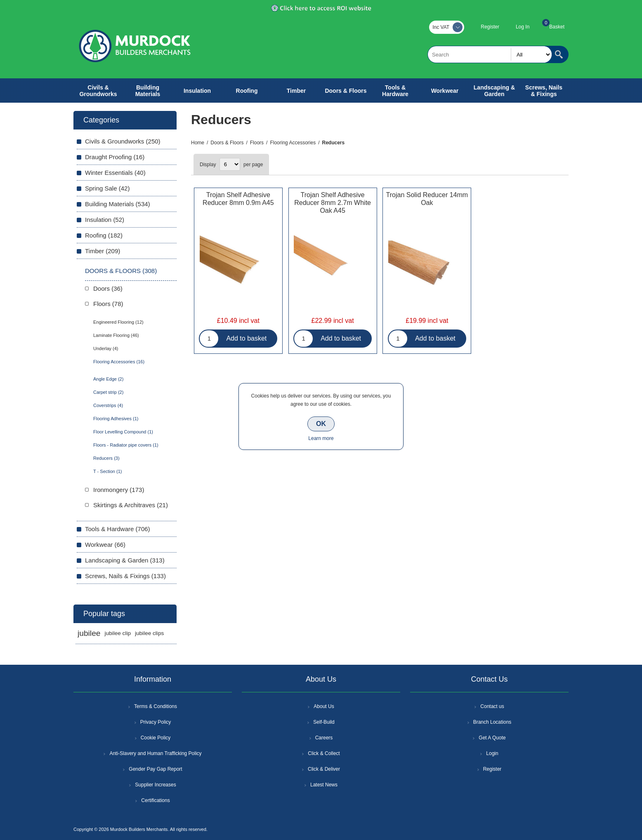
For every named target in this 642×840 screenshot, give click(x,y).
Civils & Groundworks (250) (123, 141)
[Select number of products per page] (230, 164)
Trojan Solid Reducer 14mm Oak (427, 199)
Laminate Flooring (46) (116, 335)
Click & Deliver (324, 769)
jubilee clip (117, 633)
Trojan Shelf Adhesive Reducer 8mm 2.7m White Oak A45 (333, 203)
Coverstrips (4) (108, 405)
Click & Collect (324, 753)
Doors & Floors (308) (121, 271)
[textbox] (490, 54)
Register (490, 27)
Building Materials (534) (118, 204)
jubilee (89, 633)
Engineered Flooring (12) (118, 322)
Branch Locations (492, 722)
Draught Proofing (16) (115, 157)
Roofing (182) (104, 235)
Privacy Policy (156, 722)
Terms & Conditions (156, 706)
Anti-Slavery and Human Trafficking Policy (155, 753)
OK (321, 424)
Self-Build (324, 722)
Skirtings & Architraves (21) (131, 505)
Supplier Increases (155, 785)
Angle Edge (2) (108, 379)
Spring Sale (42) (107, 188)
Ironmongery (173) (119, 490)
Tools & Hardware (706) (118, 529)
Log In (523, 27)
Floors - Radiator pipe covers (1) (126, 445)
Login (492, 753)
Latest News (324, 785)
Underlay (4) (106, 348)
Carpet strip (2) (108, 392)
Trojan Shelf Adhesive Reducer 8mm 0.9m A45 (238, 199)
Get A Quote (492, 738)
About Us (324, 706)
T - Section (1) (108, 471)
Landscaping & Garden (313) (125, 560)
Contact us (492, 706)
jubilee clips (149, 633)
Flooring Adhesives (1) (116, 419)
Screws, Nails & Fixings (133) (125, 576)
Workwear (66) (105, 545)
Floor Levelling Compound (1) (123, 432)
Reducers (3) (106, 458)
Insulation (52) (105, 220)
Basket (557, 27)
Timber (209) (103, 251)
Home (198, 143)
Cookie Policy (156, 738)
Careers (324, 738)
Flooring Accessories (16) (119, 362)
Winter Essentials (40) (115, 173)
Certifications (155, 800)
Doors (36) (108, 288)
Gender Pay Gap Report (155, 769)
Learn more (321, 438)
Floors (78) (108, 304)
